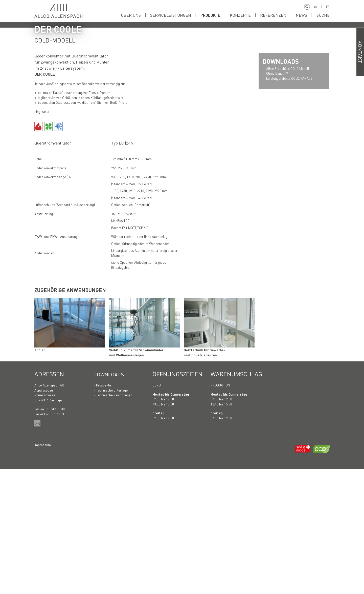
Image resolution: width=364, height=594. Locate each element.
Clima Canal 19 (277, 198)
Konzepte (240, 15)
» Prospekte (102, 510)
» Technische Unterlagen (111, 515)
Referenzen (273, 15)
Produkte (210, 15)
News (301, 15)
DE (315, 7)
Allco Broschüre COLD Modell (288, 193)
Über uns (131, 15)
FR (328, 7)
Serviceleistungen (171, 15)
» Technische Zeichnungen (113, 520)
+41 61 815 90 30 (53, 534)
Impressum (43, 569)
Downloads (112, 499)
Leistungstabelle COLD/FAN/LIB (289, 203)
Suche (323, 15)
